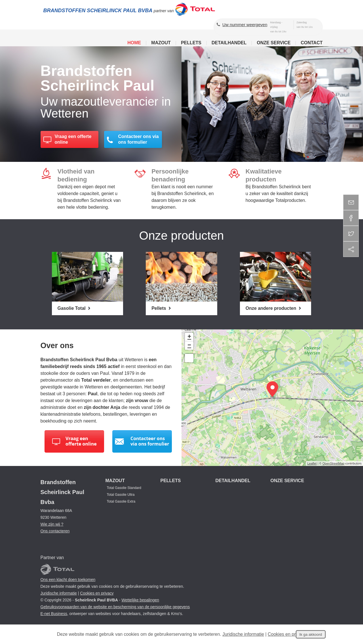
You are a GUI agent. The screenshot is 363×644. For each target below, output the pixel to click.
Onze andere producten (272, 308)
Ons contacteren (55, 531)
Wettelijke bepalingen (140, 600)
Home (134, 43)
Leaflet (312, 463)
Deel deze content (351, 249)
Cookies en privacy (97, 593)
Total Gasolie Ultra (121, 495)
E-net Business (54, 614)
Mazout (161, 43)
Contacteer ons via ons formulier (139, 140)
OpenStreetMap (334, 463)
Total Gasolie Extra (121, 501)
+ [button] (189, 337)
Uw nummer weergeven (245, 25)
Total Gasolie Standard (124, 488)
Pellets (191, 43)
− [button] (189, 346)
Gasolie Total (72, 308)
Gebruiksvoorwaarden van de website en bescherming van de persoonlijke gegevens (115, 607)
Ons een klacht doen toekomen (68, 580)
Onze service (274, 43)
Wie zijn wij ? (52, 524)
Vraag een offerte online (73, 140)
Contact (312, 43)
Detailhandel (229, 43)
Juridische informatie (59, 593)
